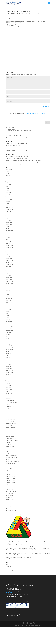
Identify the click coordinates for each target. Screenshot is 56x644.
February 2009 (9, 367)
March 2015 (8, 242)
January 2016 (9, 225)
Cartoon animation (10, 418)
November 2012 (9, 283)
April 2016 (8, 219)
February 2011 (9, 321)
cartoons (8, 433)
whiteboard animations (11, 511)
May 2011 (8, 316)
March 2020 (8, 177)
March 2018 (8, 192)
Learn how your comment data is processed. (34, 114)
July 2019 (8, 181)
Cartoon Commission (10, 422)
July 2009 (8, 357)
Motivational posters (10, 478)
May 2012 (8, 295)
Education (8, 442)
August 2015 (8, 232)
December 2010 (9, 325)
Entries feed (8, 566)
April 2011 (8, 317)
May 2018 (8, 189)
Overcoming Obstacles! (20, 164)
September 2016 (9, 209)
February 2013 (9, 278)
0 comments (37, 13)
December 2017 (9, 198)
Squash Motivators (10, 501)
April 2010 (8, 340)
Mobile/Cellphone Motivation (12, 469)
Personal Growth (10, 486)
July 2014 (8, 251)
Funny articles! (9, 450)
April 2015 (8, 240)
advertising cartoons (10, 406)
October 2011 (9, 306)
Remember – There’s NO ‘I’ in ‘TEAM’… (14, 147)
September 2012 (9, 287)
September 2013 (9, 264)
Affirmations (8, 408)
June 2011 (8, 314)
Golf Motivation (9, 454)
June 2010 (8, 336)
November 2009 (9, 350)
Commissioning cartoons (11, 435)
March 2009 (8, 365)
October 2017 (9, 200)
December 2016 (9, 207)
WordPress (39, 642)
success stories (9, 505)
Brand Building (9, 412)
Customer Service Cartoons (12, 441)
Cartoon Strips (9, 429)
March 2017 (8, 206)
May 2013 (8, 272)
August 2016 (8, 211)
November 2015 (9, 226)
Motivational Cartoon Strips (12, 475)
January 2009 (9, 369)
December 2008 (9, 370)
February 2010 (9, 344)
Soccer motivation (10, 499)
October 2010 (9, 329)
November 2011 (9, 304)
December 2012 (9, 281)
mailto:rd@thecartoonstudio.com (13, 135)
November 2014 (9, 245)
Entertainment (9, 444)
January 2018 (9, 196)
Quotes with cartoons (11, 492)
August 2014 (8, 249)
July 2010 (8, 334)
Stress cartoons (9, 503)
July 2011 (8, 312)
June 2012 (8, 293)
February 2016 (9, 223)
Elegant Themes (25, 642)
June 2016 (8, 215)
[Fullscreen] (48, 632)
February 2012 (9, 298)
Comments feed (9, 568)
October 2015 (9, 228)
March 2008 (8, 386)
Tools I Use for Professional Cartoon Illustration (17, 143)
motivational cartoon (10, 473)
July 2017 (8, 202)
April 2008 (8, 384)
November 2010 (9, 327)
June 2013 (8, 270)
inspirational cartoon (10, 463)
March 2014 (8, 257)
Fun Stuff (8, 448)
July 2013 (8, 268)
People (7, 484)
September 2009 (9, 353)
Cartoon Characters (10, 420)
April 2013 (8, 274)
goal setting (8, 452)
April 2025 (8, 171)
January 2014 (9, 259)
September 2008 (9, 376)
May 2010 (8, 338)
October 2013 (9, 262)
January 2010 (9, 346)
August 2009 (8, 355)
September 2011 (9, 308)
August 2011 (8, 310)
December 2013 (9, 261)
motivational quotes (10, 480)
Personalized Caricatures (12, 488)
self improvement (10, 495)
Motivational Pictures (11, 477)
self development (10, 494)
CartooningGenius (12, 13)
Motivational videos (10, 482)
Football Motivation (10, 446)
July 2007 (8, 395)
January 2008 (9, 389)
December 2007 (9, 391)
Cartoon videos (29, 13)
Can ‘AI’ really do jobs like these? (13, 145)
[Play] (8, 632)
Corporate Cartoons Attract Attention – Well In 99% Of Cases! (27, 160)
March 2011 (8, 319)
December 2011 (9, 302)
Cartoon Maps (9, 425)
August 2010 (8, 333)
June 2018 (8, 187)
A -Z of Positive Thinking (11, 403)
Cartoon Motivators (10, 427)
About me (8, 405)
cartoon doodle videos (11, 423)
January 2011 (9, 323)
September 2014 (9, 247)
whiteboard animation (11, 509)
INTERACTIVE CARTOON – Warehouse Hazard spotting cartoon (20, 151)
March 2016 (8, 221)
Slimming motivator (10, 497)
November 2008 (9, 372)
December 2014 (9, 243)
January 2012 (9, 300)
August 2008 (8, 378)
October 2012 (9, 285)
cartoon (7, 416)
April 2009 (8, 363)
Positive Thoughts (10, 490)
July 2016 (8, 213)
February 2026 (9, 170)
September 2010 (9, 331)
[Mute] (46, 632)
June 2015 (8, 236)
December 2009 (9, 348)
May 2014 (8, 253)
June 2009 (8, 359)
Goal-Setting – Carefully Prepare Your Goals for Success (19, 149)
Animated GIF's (9, 410)
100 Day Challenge (10, 401)
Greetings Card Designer (11, 456)
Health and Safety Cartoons (12, 461)
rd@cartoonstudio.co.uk (14, 559)
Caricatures (8, 414)
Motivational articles (10, 471)
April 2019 (8, 183)
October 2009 (9, 352)
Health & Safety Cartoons (12, 458)
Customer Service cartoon (12, 439)
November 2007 (9, 393)
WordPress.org (9, 570)
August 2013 (8, 266)
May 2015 (8, 238)
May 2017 (8, 204)
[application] (28, 621)
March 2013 (8, 276)
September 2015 (9, 230)
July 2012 (8, 291)
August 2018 (8, 185)
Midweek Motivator (10, 467)
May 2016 (8, 217)
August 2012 (8, 289)
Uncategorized (9, 507)
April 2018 (8, 190)
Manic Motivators (10, 465)
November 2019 (9, 179)
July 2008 (8, 380)
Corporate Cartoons (10, 437)
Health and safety (10, 459)
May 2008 (8, 382)
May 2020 (8, 173)
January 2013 (9, 279)
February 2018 (9, 194)
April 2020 (8, 175)
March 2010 (8, 342)
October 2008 (9, 374)
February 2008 (9, 388)
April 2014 (8, 255)
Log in (7, 564)
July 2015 (8, 234)
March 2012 (8, 297)
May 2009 (8, 361)
